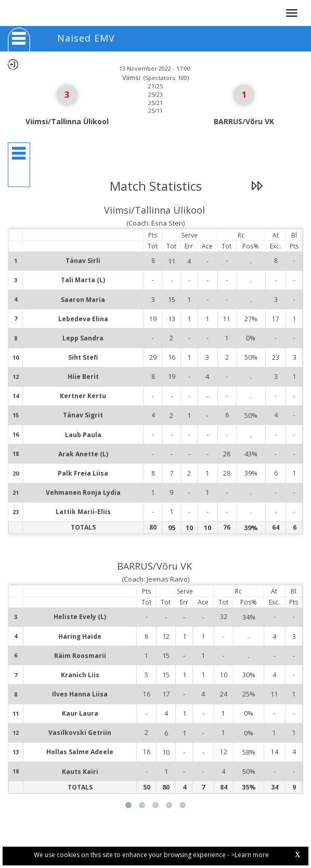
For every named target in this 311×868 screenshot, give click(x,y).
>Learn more (250, 855)
